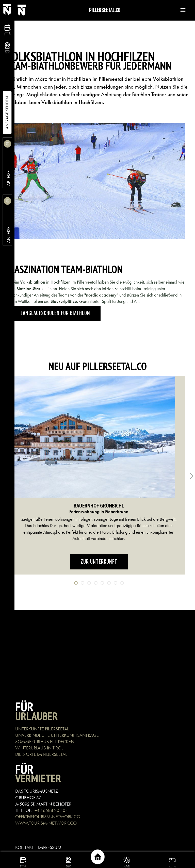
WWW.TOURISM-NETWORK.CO (46, 823)
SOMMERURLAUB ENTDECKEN (45, 741)
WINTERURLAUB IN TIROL (39, 748)
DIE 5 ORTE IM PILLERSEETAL (41, 754)
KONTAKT (25, 847)
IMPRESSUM (50, 847)
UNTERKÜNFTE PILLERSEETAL (42, 729)
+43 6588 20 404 (51, 810)
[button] (181, 10)
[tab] (76, 583)
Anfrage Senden (7, 113)
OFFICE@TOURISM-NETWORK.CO (48, 817)
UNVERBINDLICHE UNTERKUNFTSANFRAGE (57, 735)
